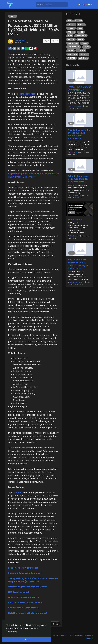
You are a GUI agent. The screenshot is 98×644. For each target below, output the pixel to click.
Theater (72, 58)
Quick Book (74, 236)
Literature (73, 43)
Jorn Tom (73, 152)
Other (13, 16)
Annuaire (89, 638)
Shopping (72, 54)
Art (69, 21)
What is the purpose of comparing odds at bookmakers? (79, 179)
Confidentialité (76, 636)
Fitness (71, 32)
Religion (81, 51)
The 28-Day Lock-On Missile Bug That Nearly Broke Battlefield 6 (79, 134)
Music (84, 43)
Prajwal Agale (20, 40)
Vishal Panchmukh (77, 282)
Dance (81, 25)
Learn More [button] (12, 632)
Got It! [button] (27, 639)
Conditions (64, 636)
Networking (74, 47)
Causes (78, 21)
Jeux (70, 36)
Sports (84, 54)
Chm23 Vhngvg (76, 106)
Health (71, 39)
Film (80, 28)
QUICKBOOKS (75, 219)
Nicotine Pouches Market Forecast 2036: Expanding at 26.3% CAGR (78, 264)
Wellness (83, 58)
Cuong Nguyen (75, 196)
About (56, 636)
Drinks (71, 28)
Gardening (81, 36)
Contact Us (88, 636)
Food (81, 32)
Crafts (71, 25)
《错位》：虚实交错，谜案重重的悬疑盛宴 (79, 88)
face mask (18, 492)
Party (71, 51)
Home (81, 39)
